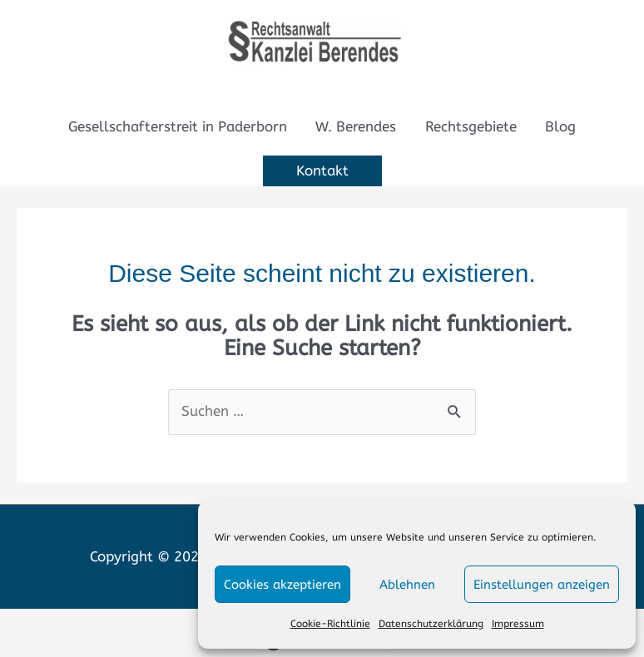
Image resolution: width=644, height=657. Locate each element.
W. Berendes (356, 127)
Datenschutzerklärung (431, 624)
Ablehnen (407, 585)
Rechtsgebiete (471, 127)
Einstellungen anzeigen (542, 585)
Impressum (518, 624)
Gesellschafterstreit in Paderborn (178, 127)
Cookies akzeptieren (282, 585)
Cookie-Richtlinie (330, 624)
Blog (560, 127)
